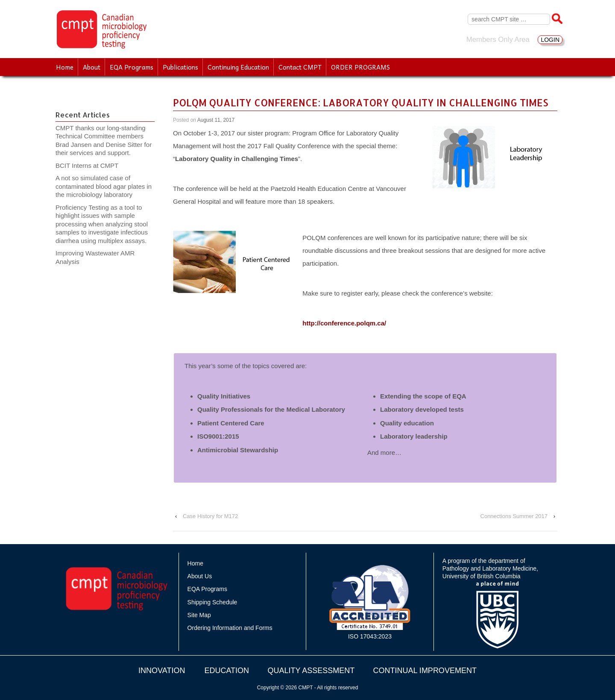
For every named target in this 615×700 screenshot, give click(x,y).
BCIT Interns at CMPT (91, 165)
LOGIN (550, 40)
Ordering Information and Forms (230, 628)
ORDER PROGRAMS (360, 67)
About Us (200, 576)
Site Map (199, 615)
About (92, 67)
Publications (180, 67)
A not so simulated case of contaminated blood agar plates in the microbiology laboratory (104, 186)
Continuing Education (238, 67)
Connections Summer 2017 (514, 516)
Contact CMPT (300, 67)
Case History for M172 (210, 516)
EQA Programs (132, 67)
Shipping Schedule (212, 602)
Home (65, 67)
